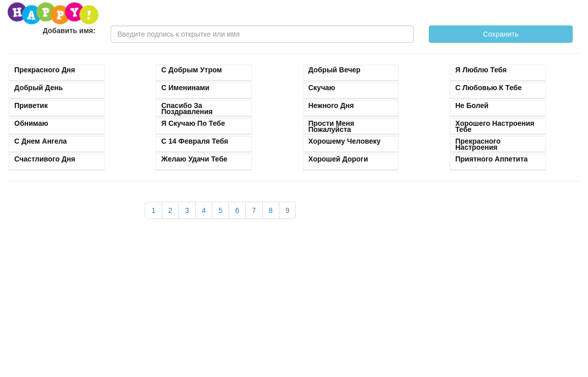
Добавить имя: (69, 31)
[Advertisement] (221, 303)
